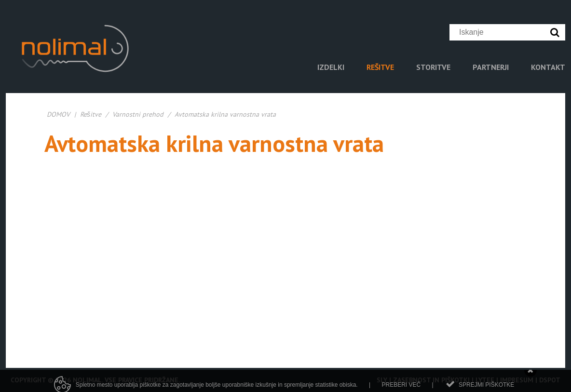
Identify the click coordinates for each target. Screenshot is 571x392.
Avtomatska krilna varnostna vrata (225, 114)
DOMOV (58, 114)
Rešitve (91, 114)
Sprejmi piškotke (486, 387)
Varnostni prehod (138, 114)
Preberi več (401, 387)
